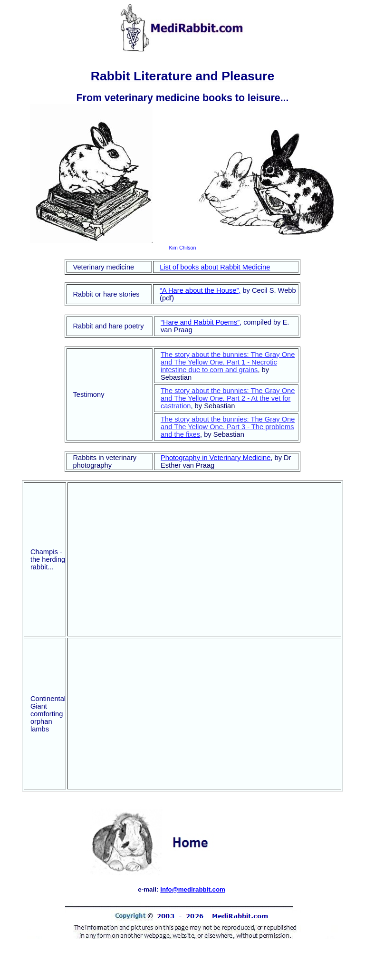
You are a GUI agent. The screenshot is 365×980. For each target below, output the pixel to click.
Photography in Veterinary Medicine (216, 458)
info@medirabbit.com (193, 889)
